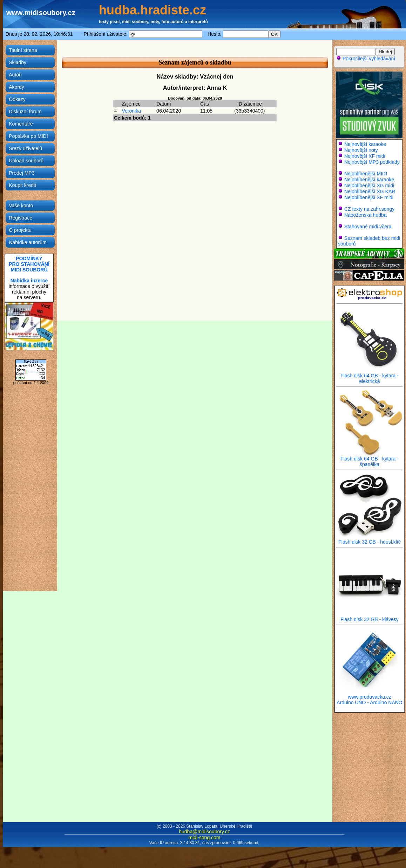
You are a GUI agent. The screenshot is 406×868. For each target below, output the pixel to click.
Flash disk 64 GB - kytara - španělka (370, 459)
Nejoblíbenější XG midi (369, 186)
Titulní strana (23, 50)
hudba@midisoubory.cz (204, 832)
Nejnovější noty (361, 150)
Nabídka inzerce (29, 281)
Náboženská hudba (366, 215)
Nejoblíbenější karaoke (369, 180)
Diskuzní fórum (25, 112)
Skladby (18, 62)
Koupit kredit (22, 185)
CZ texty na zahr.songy (369, 209)
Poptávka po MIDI (28, 136)
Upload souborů (26, 161)
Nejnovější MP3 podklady (372, 162)
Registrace (21, 218)
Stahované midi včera (368, 227)
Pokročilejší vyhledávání (366, 59)
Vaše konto (21, 206)
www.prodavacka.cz (370, 695)
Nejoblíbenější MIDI (366, 174)
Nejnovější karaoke (365, 144)
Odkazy (17, 99)
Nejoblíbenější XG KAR (370, 191)
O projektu (20, 230)
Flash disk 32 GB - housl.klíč (370, 540)
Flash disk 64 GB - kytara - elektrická (370, 376)
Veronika (131, 111)
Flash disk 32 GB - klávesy (370, 617)
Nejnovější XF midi (365, 156)
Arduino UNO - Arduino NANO (370, 702)
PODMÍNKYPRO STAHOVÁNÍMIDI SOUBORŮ (29, 264)
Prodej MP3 (22, 173)
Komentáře (21, 124)
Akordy (16, 87)
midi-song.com (204, 837)
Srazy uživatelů (25, 148)
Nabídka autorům (28, 242)
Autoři (15, 75)
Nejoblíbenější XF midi (369, 197)
